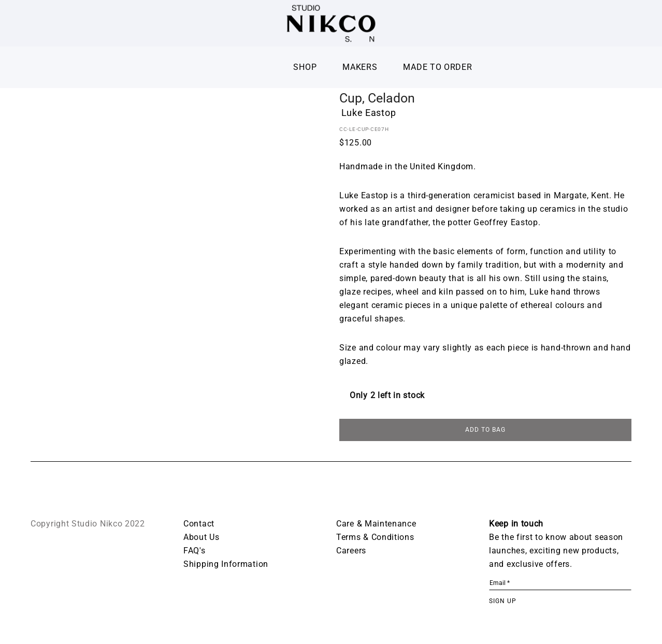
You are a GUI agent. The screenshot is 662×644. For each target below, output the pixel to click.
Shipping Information (226, 566)
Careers (351, 552)
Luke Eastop (369, 113)
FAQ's (195, 552)
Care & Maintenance (376, 525)
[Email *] (560, 585)
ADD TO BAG (485, 431)
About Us (202, 539)
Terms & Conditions (375, 539)
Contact (199, 525)
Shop (305, 67)
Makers (360, 67)
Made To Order (437, 67)
